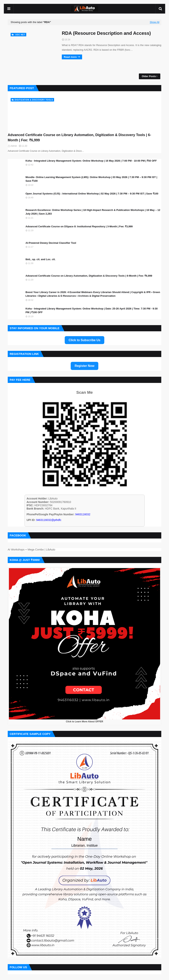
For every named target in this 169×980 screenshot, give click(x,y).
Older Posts (149, 76)
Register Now (84, 366)
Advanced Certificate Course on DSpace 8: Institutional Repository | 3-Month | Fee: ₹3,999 (79, 226)
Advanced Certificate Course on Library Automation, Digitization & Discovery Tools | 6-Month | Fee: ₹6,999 (79, 138)
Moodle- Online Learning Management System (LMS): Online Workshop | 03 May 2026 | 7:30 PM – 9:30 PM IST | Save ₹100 (91, 179)
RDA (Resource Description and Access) (106, 33)
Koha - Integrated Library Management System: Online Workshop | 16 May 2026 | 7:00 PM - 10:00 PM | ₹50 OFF (91, 161)
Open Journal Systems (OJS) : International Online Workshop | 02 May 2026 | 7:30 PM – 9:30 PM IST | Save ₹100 (92, 194)
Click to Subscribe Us (84, 340)
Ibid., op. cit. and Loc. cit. (40, 259)
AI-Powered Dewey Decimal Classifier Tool (51, 243)
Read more (70, 57)
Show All (155, 22)
